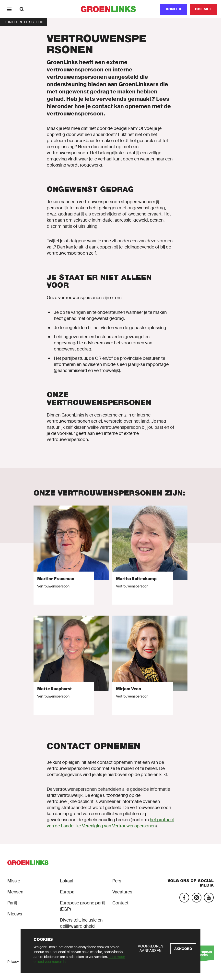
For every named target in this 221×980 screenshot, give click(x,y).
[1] (23, 22)
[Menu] (9, 9)
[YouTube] (209, 898)
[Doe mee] (204, 9)
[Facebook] (184, 898)
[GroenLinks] (110, 9)
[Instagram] (197, 898)
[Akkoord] (183, 949)
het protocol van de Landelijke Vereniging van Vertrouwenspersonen (110, 823)
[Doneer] (174, 9)
